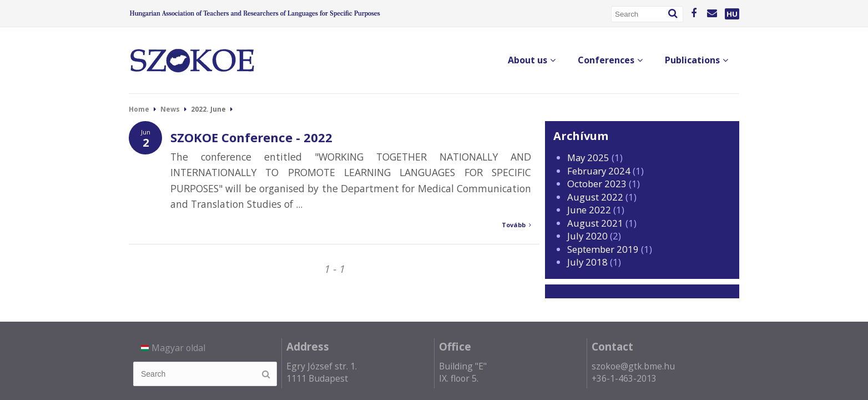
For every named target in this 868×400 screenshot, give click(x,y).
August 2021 (595, 223)
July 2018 (587, 262)
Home (139, 109)
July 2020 (587, 236)
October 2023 (597, 184)
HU (732, 14)
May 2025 (588, 157)
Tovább (516, 225)
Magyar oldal (173, 348)
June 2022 (589, 210)
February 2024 (599, 171)
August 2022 (595, 197)
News (170, 109)
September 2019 (603, 249)
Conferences (610, 60)
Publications (697, 60)
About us (532, 60)
